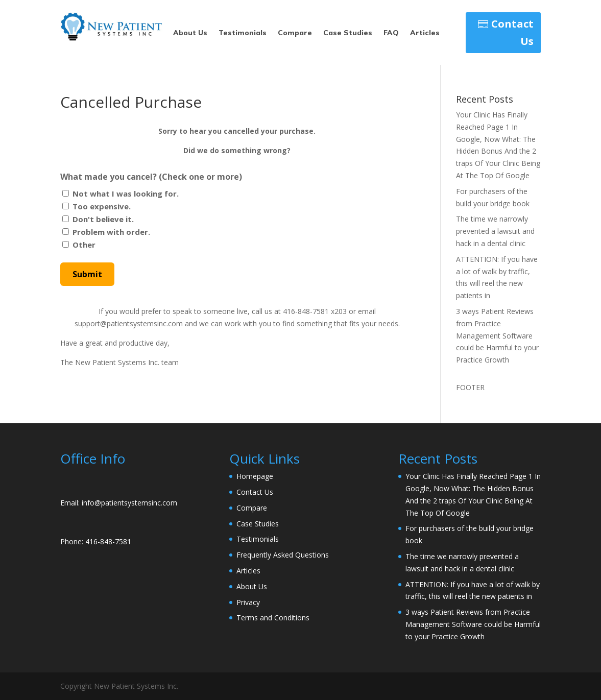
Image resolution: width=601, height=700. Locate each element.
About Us (190, 33)
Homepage (255, 476)
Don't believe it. (103, 219)
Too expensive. (102, 206)
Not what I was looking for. (126, 194)
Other (84, 245)
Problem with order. (111, 232)
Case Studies (348, 33)
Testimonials (243, 33)
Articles (425, 33)
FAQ (391, 33)
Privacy (248, 602)
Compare (295, 33)
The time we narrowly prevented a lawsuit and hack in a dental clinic (495, 231)
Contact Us (512, 32)
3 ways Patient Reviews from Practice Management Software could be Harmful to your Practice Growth (497, 335)
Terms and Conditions (273, 618)
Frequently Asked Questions (283, 555)
